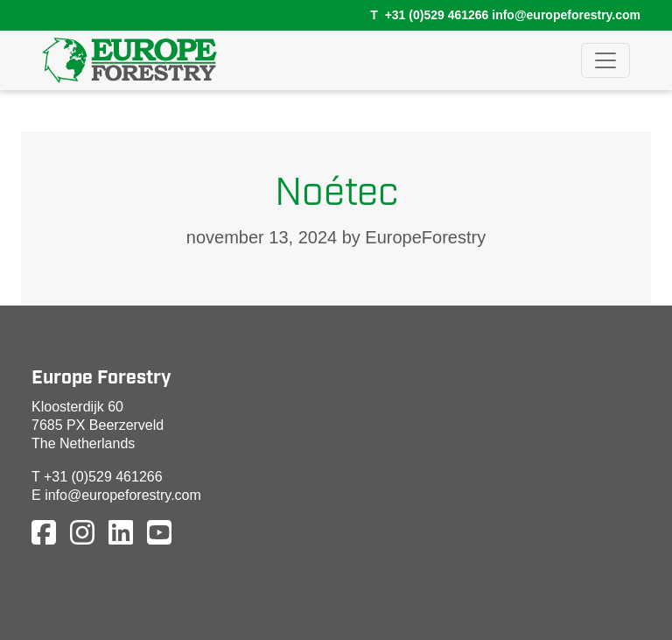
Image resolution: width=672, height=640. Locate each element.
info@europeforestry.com (566, 15)
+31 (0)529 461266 (437, 15)
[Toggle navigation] (605, 60)
